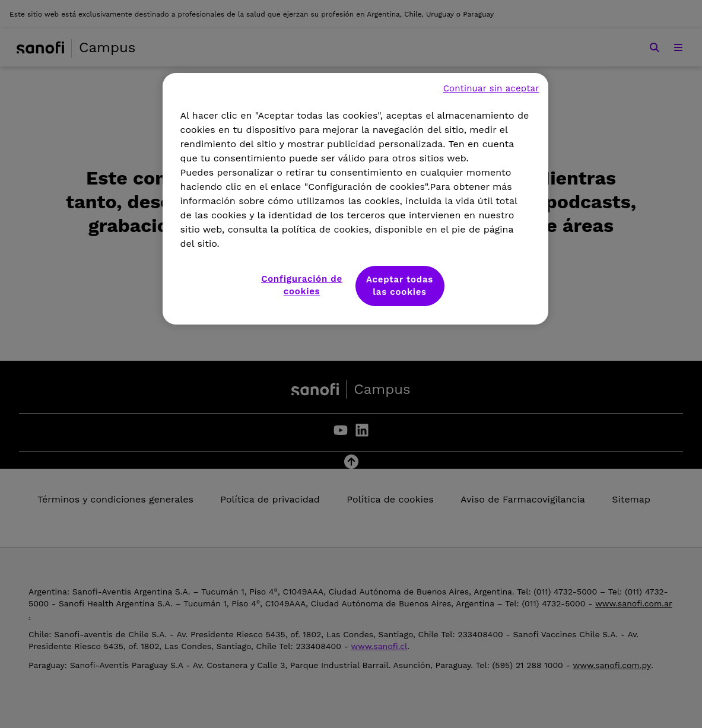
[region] (355, 199)
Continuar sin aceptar (491, 88)
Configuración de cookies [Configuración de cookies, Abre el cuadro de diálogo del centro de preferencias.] (302, 285)
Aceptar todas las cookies (400, 286)
